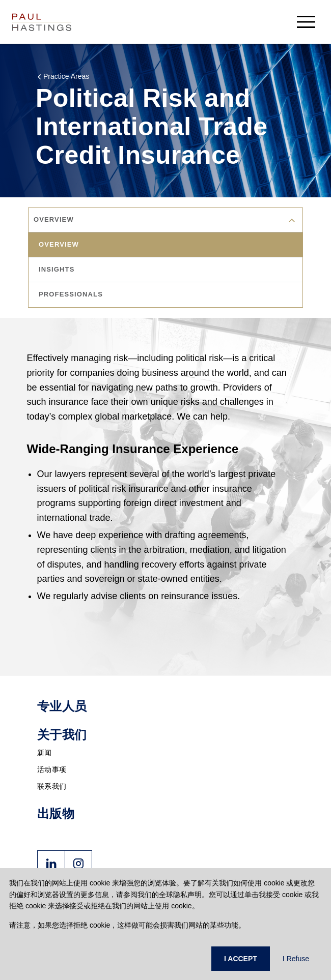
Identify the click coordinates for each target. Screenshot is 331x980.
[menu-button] (306, 22)
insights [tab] (57, 269)
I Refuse (296, 959)
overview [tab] (59, 244)
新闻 (45, 753)
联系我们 (52, 786)
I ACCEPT (241, 959)
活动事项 (52, 769)
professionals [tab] (71, 294)
